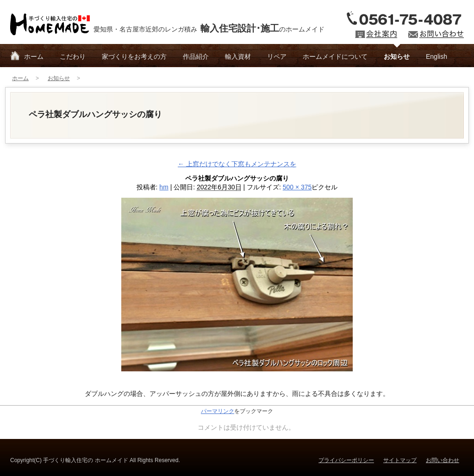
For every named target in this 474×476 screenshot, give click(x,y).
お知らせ (397, 56)
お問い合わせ (443, 460)
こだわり (73, 56)
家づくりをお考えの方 (134, 56)
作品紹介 (196, 56)
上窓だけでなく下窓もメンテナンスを (237, 164)
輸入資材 (238, 56)
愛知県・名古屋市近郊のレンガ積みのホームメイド (209, 28)
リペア (277, 56)
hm (164, 187)
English (437, 56)
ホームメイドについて (335, 56)
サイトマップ (400, 460)
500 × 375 (297, 187)
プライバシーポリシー (346, 460)
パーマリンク (218, 411)
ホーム (34, 56)
